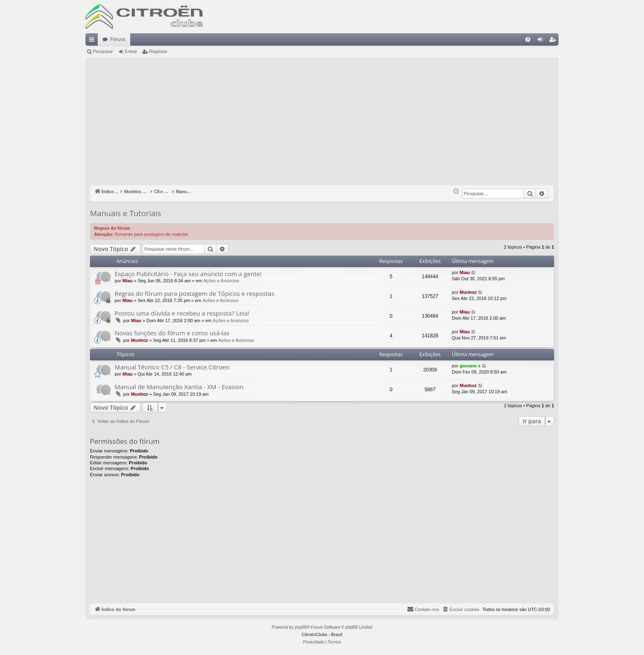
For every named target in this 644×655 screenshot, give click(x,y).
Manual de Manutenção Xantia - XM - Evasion (179, 387)
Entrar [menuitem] (542, 41)
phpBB (301, 627)
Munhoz (468, 292)
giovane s (470, 366)
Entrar (131, 51)
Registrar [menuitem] (554, 41)
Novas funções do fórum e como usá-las (172, 333)
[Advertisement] (322, 124)
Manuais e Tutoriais (125, 213)
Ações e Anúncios (221, 281)
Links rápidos (93, 41)
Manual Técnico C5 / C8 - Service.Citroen (172, 367)
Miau (128, 281)
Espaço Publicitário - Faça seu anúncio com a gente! (188, 274)
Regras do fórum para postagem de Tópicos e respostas (194, 293)
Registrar (158, 51)
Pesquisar (103, 51)
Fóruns (118, 39)
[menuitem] (528, 39)
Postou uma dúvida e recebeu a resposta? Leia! (182, 313)
